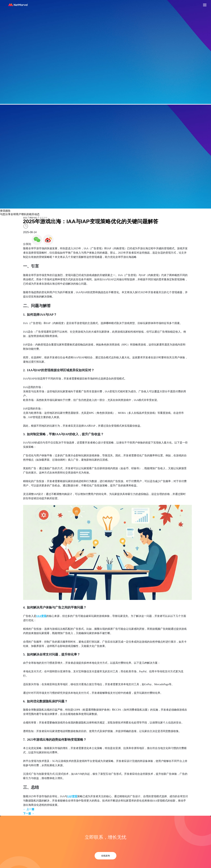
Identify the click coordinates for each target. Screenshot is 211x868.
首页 (25, 218)
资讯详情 (43, 218)
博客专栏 (33, 218)
